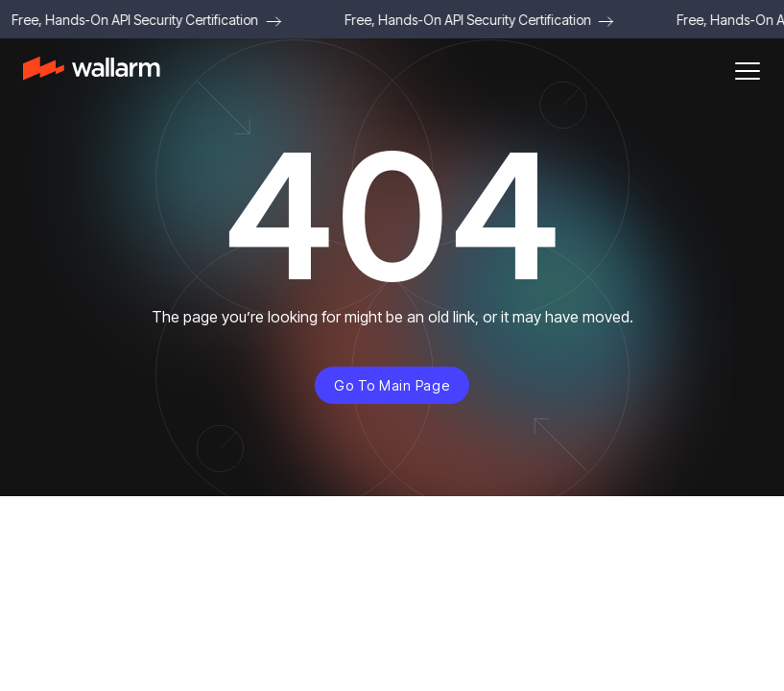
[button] (748, 71)
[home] (92, 71)
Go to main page (392, 385)
